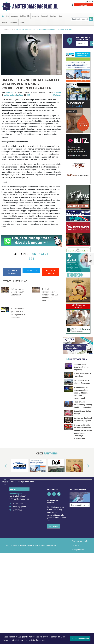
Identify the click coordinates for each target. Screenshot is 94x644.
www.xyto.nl (17, 562)
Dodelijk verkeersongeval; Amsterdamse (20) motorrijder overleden (50, 295)
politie (7, 95)
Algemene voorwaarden (80, 592)
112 (7, 16)
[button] (3, 519)
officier (21, 95)
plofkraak (14, 95)
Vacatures (14, 22)
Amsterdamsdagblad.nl (35, 6)
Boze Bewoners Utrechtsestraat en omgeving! (81, 367)
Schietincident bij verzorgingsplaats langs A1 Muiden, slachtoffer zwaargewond (81, 393)
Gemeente (35, 16)
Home (5, 29)
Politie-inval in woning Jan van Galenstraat (18, 292)
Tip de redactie (51, 272)
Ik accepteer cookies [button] (80, 639)
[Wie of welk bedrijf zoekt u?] (82, 44)
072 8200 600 (18, 555)
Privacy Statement (78, 601)
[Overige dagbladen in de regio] (80, 550)
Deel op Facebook (12, 272)
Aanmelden (54, 578)
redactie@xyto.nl (19, 558)
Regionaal (44, 16)
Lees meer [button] (41, 640)
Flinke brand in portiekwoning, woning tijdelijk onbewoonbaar (83, 405)
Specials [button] (53, 16)
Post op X (31, 270)
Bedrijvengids (25, 16)
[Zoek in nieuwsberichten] (80, 19)
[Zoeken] (91, 19)
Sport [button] (61, 16)
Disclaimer (76, 597)
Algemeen (14, 16)
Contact (22, 22)
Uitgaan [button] (4, 22)
